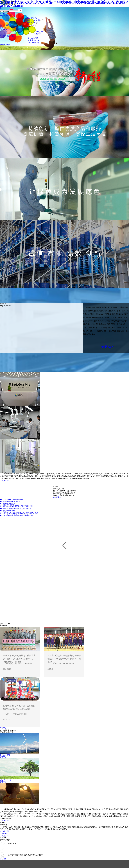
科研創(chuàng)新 (33, 20)
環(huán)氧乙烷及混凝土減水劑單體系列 (16, 506)
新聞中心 (3, 27)
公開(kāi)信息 (33, 38)
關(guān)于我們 (6, 16)
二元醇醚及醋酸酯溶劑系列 (12, 499)
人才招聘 (37, 34)
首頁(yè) (3, 13)
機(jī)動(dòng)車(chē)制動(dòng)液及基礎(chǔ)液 (19, 513)
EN (1, 6)
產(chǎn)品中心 (6, 25)
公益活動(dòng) (34, 42)
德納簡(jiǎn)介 (32, 18)
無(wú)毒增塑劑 (7, 511)
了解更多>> (106, 347)
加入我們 (3, 29)
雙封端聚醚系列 (8, 504)
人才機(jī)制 (38, 31)
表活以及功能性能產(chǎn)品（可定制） (16, 508)
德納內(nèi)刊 (32, 22)
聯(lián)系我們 (5, 45)
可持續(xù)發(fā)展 (7, 36)
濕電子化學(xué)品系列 (10, 502)
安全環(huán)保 (34, 40)
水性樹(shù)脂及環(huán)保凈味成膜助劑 (16, 515)
